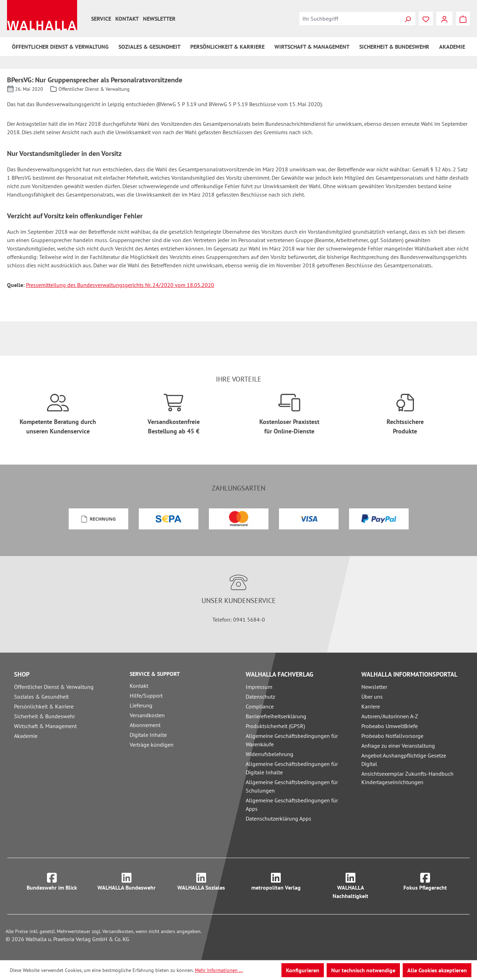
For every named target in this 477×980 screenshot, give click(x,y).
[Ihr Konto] (444, 19)
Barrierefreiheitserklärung (276, 716)
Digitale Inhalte (148, 735)
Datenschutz (260, 697)
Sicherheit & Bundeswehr (45, 716)
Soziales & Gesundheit (41, 697)
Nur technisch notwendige (363, 970)
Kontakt (127, 19)
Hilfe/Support (146, 695)
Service (101, 19)
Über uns (372, 697)
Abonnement (145, 725)
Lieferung (141, 705)
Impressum (259, 687)
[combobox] (350, 19)
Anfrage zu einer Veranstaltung (398, 746)
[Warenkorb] (463, 19)
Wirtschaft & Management (45, 726)
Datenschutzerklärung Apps (278, 818)
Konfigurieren (303, 970)
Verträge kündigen (152, 745)
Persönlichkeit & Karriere (44, 706)
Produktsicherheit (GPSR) (275, 726)
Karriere (371, 706)
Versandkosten (147, 715)
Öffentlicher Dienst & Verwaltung (54, 687)
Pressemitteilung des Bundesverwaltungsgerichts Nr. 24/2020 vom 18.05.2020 (120, 285)
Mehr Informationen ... (219, 970)
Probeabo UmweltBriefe (390, 726)
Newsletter (159, 19)
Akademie (26, 736)
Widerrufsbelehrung (270, 754)
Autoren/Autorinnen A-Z (390, 716)
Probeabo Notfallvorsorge (392, 736)
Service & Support (155, 674)
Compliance (260, 706)
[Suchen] (408, 19)
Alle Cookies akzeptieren (437, 970)
